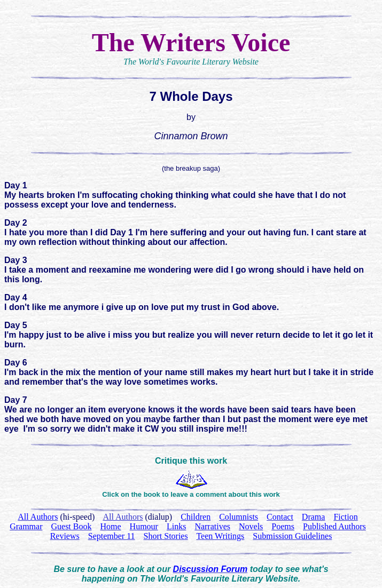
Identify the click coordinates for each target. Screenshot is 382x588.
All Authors (123, 517)
